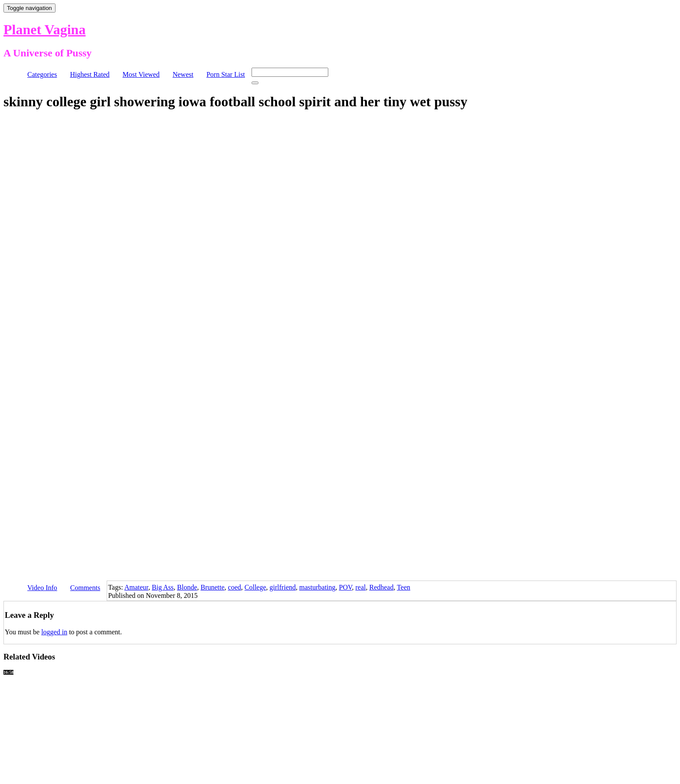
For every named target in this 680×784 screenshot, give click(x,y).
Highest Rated (90, 74)
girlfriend (283, 587)
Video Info (42, 588)
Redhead (381, 587)
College (255, 587)
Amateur (136, 587)
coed (235, 587)
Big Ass (163, 587)
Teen (404, 587)
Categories (42, 74)
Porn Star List (226, 74)
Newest (183, 74)
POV (346, 587)
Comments (85, 588)
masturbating (317, 587)
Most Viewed (141, 74)
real (360, 587)
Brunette (213, 587)
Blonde (187, 587)
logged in (54, 632)
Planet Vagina (44, 30)
